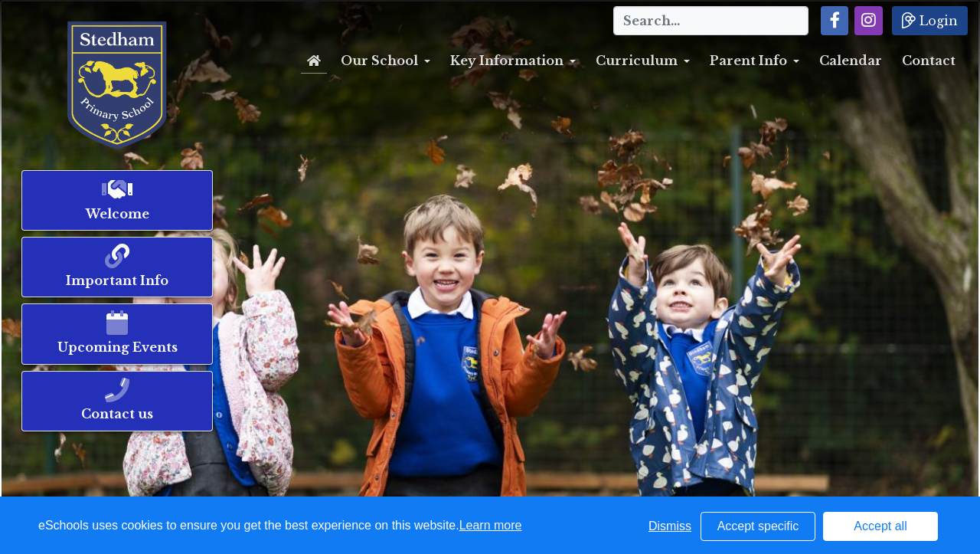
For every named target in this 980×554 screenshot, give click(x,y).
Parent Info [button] (748, 61)
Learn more (491, 525)
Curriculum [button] (637, 61)
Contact (929, 61)
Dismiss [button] (670, 526)
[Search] (711, 21)
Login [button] (930, 20)
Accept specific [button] (758, 526)
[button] (835, 21)
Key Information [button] (507, 61)
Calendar (851, 61)
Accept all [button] (880, 526)
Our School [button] (379, 61)
